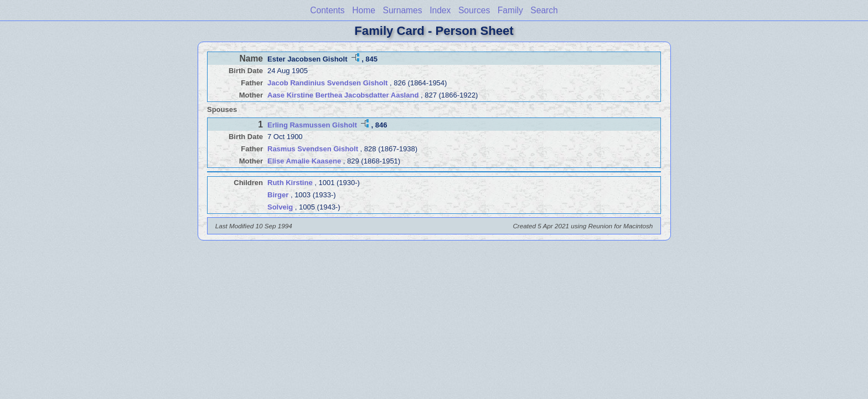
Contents (327, 10)
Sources (474, 10)
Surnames (402, 10)
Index (440, 10)
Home (364, 10)
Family (510, 10)
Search (544, 10)
